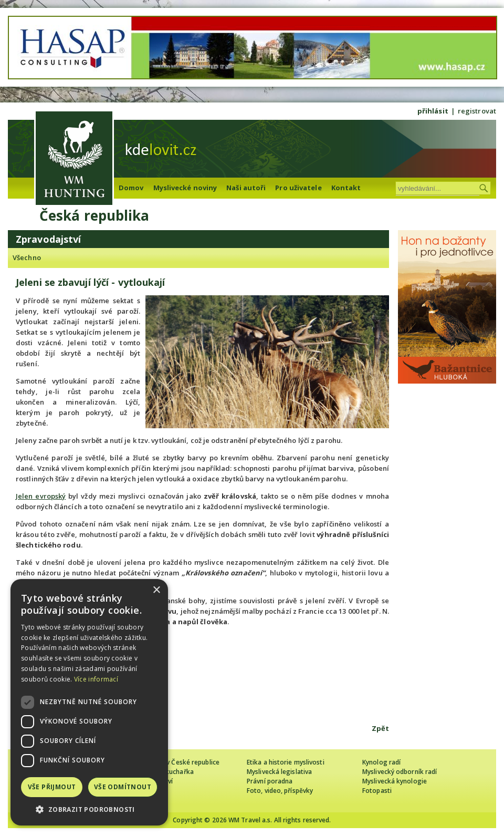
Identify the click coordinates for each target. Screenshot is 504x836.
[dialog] (89, 702)
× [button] (156, 590)
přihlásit (433, 111)
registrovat (477, 111)
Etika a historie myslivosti (286, 762)
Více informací (96, 679)
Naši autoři (246, 188)
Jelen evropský (41, 496)
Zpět (380, 728)
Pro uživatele (298, 188)
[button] (89, 809)
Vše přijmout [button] (52, 787)
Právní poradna (270, 781)
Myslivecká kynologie (395, 781)
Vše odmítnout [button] (123, 787)
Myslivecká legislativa (279, 772)
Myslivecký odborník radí (400, 772)
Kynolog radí (381, 762)
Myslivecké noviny (185, 188)
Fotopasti (377, 791)
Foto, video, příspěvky (280, 791)
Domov (131, 188)
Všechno (27, 257)
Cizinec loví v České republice (175, 762)
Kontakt (346, 188)
